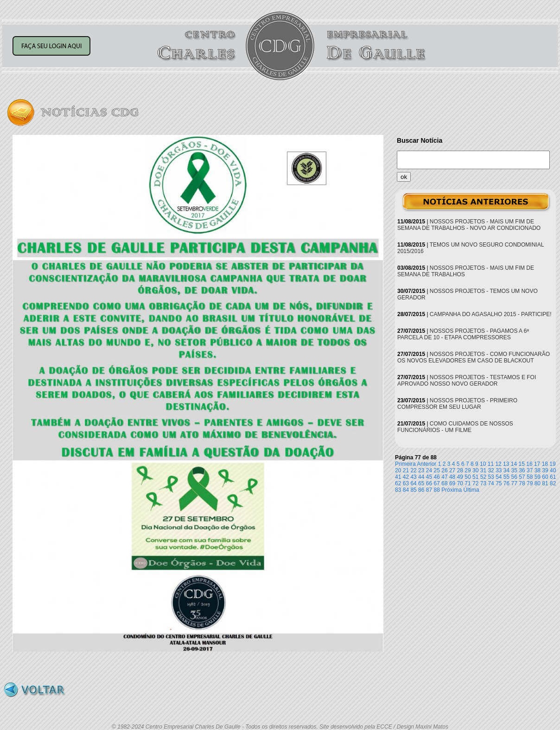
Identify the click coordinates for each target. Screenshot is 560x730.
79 (530, 483)
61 (553, 477)
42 (406, 477)
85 (413, 490)
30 (475, 470)
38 (538, 470)
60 (545, 477)
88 (437, 490)
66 (429, 483)
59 (538, 477)
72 (475, 483)
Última (471, 490)
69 (452, 483)
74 (491, 483)
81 (545, 483)
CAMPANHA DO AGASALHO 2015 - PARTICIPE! (491, 314)
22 (413, 470)
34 (506, 470)
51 (475, 477)
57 (522, 477)
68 (444, 483)
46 (437, 477)
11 (491, 464)
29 (468, 470)
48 (452, 477)
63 (406, 483)
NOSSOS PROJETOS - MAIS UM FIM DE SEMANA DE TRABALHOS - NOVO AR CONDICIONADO (469, 225)
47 (444, 477)
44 (421, 477)
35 (514, 470)
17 (537, 464)
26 (444, 470)
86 (421, 490)
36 (522, 470)
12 (498, 464)
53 (491, 477)
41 (398, 477)
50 (468, 477)
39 (545, 470)
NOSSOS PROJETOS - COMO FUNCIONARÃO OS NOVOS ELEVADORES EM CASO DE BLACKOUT (474, 357)
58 (530, 477)
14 (514, 464)
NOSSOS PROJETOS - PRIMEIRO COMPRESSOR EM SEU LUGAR (457, 404)
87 (429, 490)
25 (437, 470)
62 (398, 483)
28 (460, 470)
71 (468, 483)
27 (452, 470)
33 (499, 470)
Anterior (426, 464)
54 (499, 477)
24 (429, 470)
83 (398, 490)
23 (421, 470)
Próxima (452, 490)
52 (483, 477)
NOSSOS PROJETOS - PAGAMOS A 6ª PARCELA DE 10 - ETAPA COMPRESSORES (463, 334)
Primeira (405, 464)
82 (553, 483)
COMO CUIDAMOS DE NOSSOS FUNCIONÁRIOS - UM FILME (455, 427)
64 (413, 483)
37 (530, 470)
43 (413, 477)
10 (483, 464)
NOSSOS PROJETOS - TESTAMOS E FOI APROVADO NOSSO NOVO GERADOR (467, 381)
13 (506, 464)
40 (553, 470)
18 (545, 464)
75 (499, 483)
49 (460, 477)
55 (506, 477)
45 (429, 477)
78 (522, 483)
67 (437, 483)
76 (506, 483)
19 (552, 464)
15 (522, 464)
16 (529, 464)
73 (483, 483)
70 (460, 483)
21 (406, 470)
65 (421, 483)
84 (406, 490)
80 (538, 483)
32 (491, 470)
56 (514, 477)
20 (398, 470)
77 (514, 483)
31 (483, 470)
